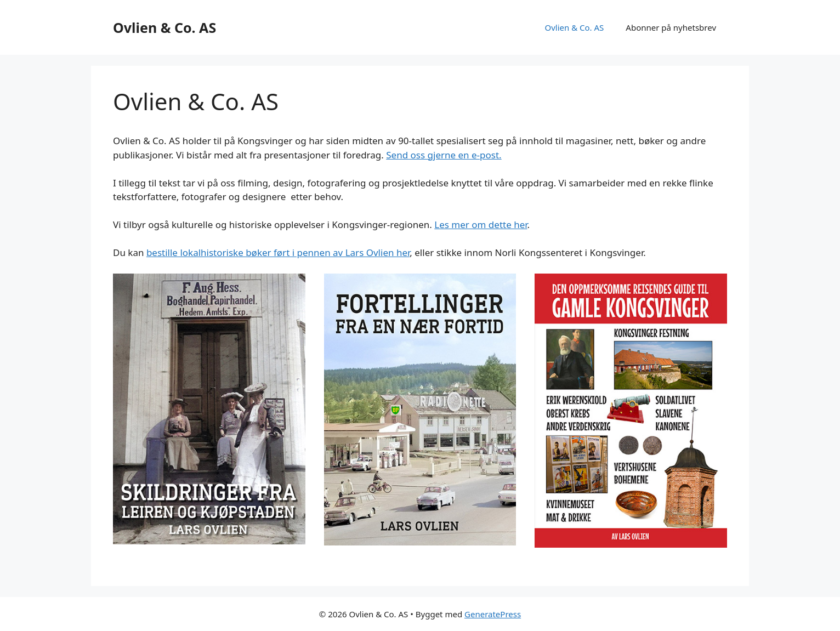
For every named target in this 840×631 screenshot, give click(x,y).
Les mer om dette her (481, 224)
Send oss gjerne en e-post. (444, 155)
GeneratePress (493, 614)
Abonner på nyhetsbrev (671, 27)
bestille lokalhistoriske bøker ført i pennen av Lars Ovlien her (278, 252)
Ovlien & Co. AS (164, 27)
